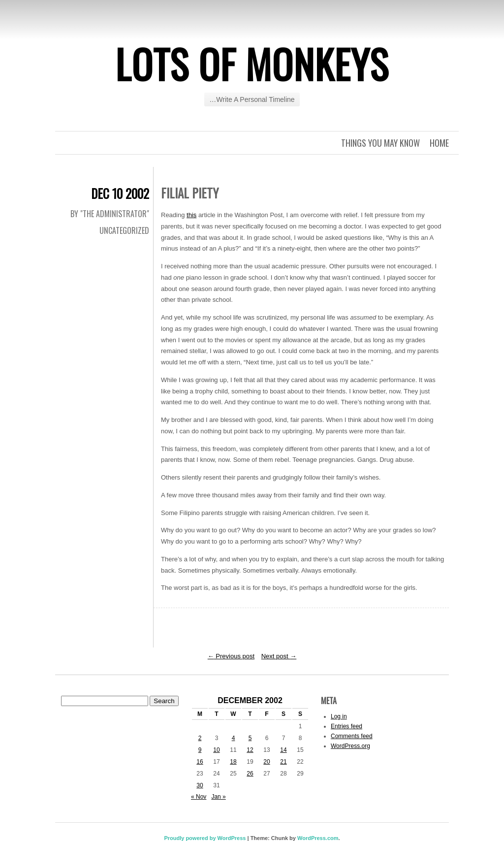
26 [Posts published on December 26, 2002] (250, 774)
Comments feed (352, 736)
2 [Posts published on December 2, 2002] (200, 738)
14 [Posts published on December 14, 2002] (283, 750)
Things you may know (380, 143)
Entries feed (346, 726)
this (191, 215)
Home (439, 143)
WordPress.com (318, 838)
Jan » (218, 797)
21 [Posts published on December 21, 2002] (283, 762)
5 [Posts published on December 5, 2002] (250, 738)
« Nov (199, 797)
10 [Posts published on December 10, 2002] (216, 750)
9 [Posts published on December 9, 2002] (200, 750)
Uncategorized (124, 230)
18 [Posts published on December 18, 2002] (233, 762)
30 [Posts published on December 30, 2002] (200, 785)
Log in (339, 716)
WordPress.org (350, 746)
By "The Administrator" (110, 214)
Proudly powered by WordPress (205, 838)
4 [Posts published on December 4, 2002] (234, 738)
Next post (279, 656)
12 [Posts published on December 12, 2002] (250, 750)
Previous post (231, 656)
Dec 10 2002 (120, 193)
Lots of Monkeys (252, 64)
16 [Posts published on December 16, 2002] (200, 762)
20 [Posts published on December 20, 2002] (267, 762)
